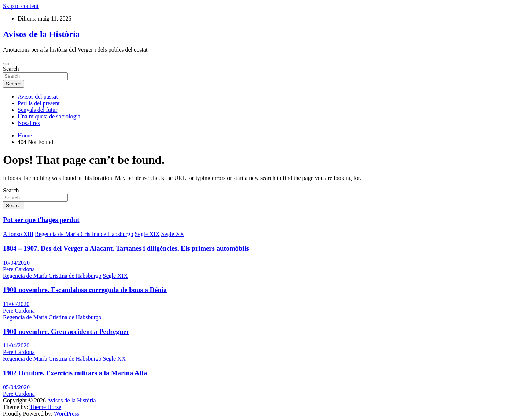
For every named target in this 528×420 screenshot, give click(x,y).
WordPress (67, 414)
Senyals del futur (37, 110)
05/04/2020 (16, 387)
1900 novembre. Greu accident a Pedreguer (66, 331)
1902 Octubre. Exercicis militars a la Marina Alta (75, 373)
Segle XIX (147, 234)
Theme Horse (46, 407)
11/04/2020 (16, 304)
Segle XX (173, 234)
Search (11, 69)
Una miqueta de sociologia (49, 116)
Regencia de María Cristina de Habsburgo (84, 234)
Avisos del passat (38, 97)
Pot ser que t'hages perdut (41, 220)
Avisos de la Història (41, 34)
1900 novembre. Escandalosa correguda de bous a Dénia (85, 290)
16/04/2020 (16, 263)
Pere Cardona (19, 269)
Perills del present (39, 103)
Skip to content (21, 6)
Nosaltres (29, 123)
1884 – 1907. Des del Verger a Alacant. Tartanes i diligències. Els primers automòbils (126, 248)
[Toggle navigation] (6, 64)
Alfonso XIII (18, 234)
